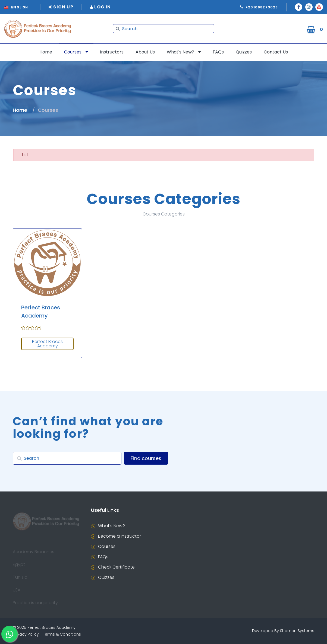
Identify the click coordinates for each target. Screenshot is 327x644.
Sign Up (61, 7)
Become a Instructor (120, 536)
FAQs (218, 52)
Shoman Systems (297, 631)
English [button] (17, 7)
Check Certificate (116, 567)
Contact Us (276, 52)
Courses (73, 52)
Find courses (146, 458)
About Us (145, 52)
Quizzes (244, 52)
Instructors (112, 52)
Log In (101, 7)
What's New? (180, 52)
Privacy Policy (26, 634)
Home (46, 52)
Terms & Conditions (62, 634)
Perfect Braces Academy (47, 344)
